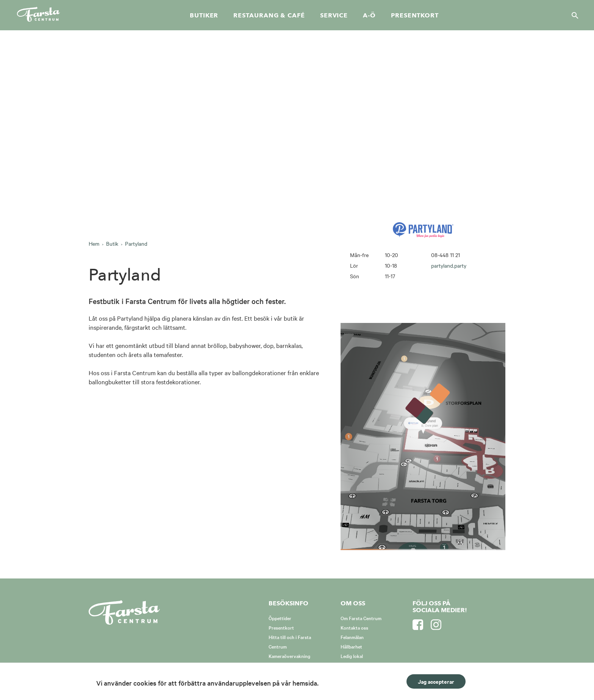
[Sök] (573, 15)
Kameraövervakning (289, 656)
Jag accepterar (436, 681)
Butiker (204, 16)
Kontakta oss (354, 627)
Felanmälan (352, 637)
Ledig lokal (352, 656)
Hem (94, 243)
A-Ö (369, 16)
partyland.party (449, 265)
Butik (112, 243)
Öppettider (280, 618)
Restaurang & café (269, 16)
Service (334, 16)
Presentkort (415, 16)
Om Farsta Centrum (361, 618)
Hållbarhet (351, 646)
